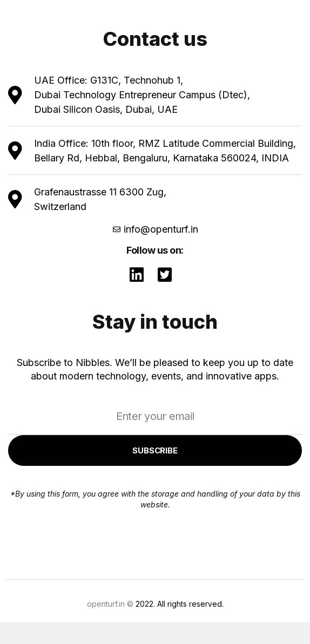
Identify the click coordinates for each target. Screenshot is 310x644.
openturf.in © (110, 604)
